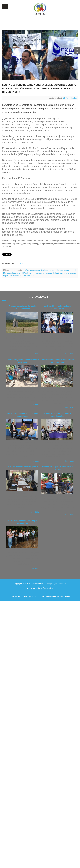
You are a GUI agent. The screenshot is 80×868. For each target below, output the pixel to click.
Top (77, 50)
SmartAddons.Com (46, 588)
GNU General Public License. (59, 597)
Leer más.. (35, 354)
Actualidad (19, 264)
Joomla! (12, 597)
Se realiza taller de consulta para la (22, 467)
